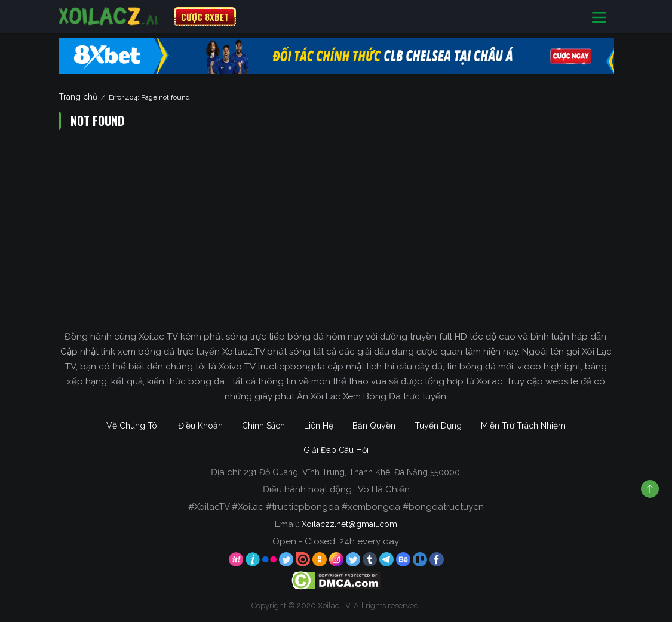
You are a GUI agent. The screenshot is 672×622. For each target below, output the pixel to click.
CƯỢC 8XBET (205, 17)
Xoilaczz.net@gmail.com (349, 524)
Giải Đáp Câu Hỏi (336, 450)
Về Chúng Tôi (133, 426)
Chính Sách (263, 426)
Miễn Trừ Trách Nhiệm (523, 426)
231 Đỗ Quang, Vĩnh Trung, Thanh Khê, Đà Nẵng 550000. (353, 472)
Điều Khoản (200, 426)
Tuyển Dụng (438, 426)
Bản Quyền (374, 426)
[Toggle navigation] (599, 17)
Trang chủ (78, 97)
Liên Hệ (319, 426)
